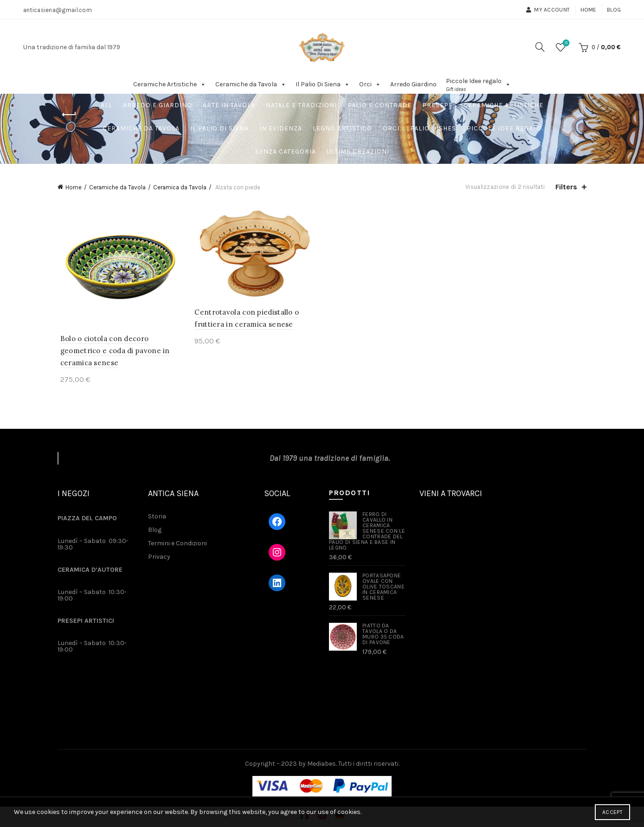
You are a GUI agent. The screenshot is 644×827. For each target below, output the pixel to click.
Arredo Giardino (413, 84)
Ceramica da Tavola (180, 187)
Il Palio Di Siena (323, 84)
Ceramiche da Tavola (251, 84)
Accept (612, 812)
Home (589, 10)
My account (548, 10)
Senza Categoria (286, 152)
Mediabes (322, 765)
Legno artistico (342, 128)
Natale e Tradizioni (301, 105)
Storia (157, 518)
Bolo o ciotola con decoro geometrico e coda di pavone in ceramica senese (112, 352)
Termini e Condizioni (177, 545)
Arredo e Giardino (158, 105)
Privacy (159, 558)
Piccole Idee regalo (504, 128)
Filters (566, 187)
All (106, 105)
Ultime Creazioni (358, 152)
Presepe (438, 105)
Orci (370, 84)
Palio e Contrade (380, 105)
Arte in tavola (229, 105)
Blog (614, 10)
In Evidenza (281, 128)
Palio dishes (433, 128)
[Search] (540, 47)
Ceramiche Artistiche (170, 84)
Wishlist (565, 43)
